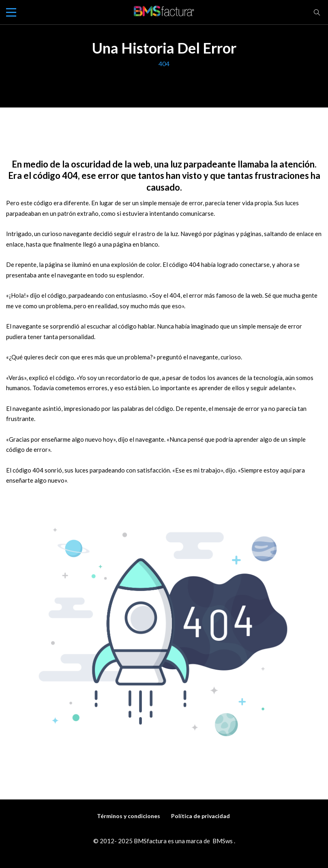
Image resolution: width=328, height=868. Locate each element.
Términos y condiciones (129, 816)
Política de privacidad (200, 816)
